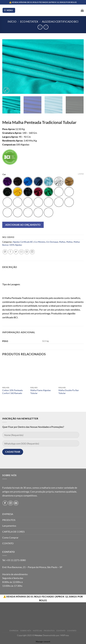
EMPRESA (8, 514)
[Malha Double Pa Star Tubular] (71, 372)
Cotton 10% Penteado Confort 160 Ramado (13, 392)
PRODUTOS (9, 520)
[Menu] (9, 10)
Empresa (14, 631)
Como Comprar (10, 537)
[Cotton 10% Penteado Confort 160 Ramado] (15, 372)
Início (12, 22)
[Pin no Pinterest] (27, 252)
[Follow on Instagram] (11, 503)
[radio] (7, 182)
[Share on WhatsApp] (5, 252)
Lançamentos (9, 526)
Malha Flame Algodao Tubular (41, 392)
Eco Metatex (29, 22)
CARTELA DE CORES (13, 532)
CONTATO (8, 543)
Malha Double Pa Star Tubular (69, 392)
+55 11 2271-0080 (16, 560)
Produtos (49, 631)
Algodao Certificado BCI (60, 22)
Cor (4, 175)
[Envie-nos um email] (16, 503)
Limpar (81, 174)
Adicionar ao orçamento (23, 225)
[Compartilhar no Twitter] (16, 252)
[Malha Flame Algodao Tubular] (43, 372)
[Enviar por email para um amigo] (21, 252)
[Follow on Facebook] (5, 503)
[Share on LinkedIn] (32, 252)
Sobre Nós (26, 631)
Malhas (62, 242)
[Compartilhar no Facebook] (11, 252)
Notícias (37, 631)
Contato (61, 631)
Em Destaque (52, 242)
